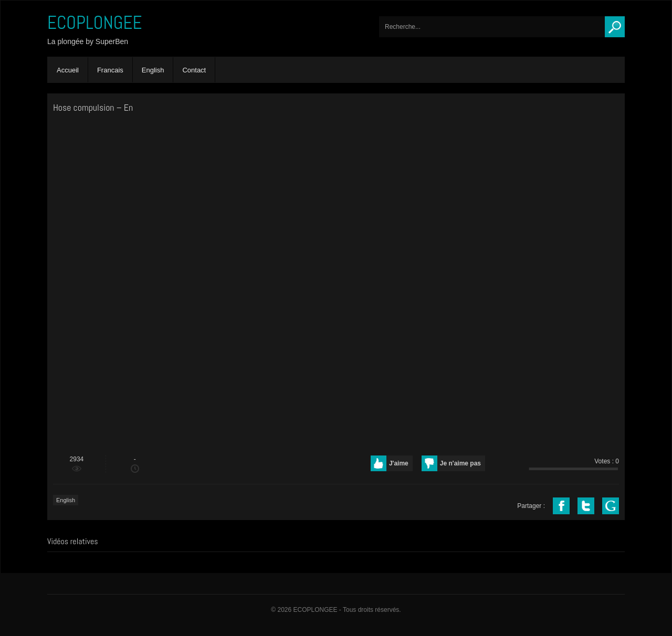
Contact (194, 70)
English (153, 70)
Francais (110, 70)
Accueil (68, 70)
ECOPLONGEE (95, 23)
